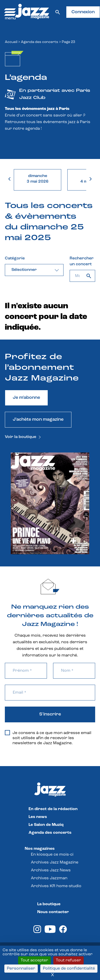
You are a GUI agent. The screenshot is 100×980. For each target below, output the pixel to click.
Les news (38, 817)
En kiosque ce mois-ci (52, 855)
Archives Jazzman (49, 878)
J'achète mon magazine (38, 420)
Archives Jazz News (51, 870)
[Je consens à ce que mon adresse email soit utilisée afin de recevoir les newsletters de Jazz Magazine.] (7, 733)
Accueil (11, 42)
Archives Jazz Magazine (55, 862)
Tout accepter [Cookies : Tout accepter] (34, 960)
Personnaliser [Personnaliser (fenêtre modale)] (21, 969)
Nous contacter (53, 912)
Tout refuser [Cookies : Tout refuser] (68, 960)
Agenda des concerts (40, 42)
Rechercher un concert (82, 261)
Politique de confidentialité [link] (69, 969)
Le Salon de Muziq (46, 825)
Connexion (83, 12)
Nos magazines (40, 849)
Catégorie (15, 258)
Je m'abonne (26, 398)
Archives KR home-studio (56, 886)
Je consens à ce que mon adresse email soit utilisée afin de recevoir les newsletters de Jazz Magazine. (48, 738)
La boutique (49, 904)
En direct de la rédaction (53, 809)
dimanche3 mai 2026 (38, 179)
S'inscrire (50, 714)
